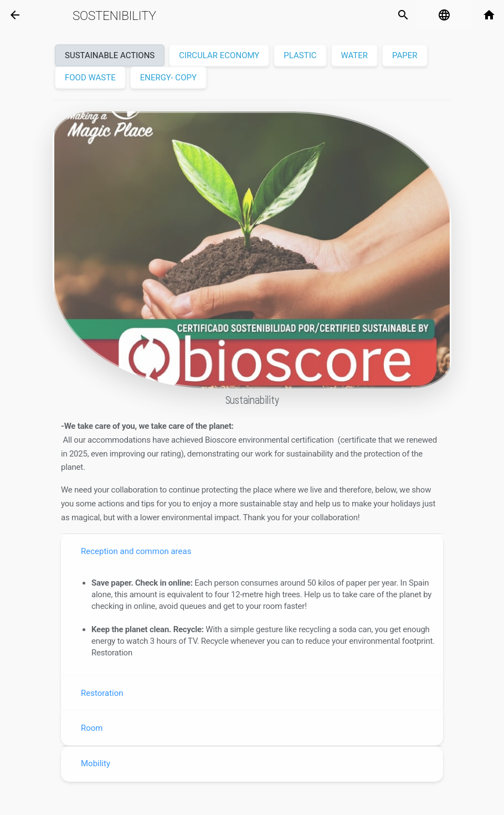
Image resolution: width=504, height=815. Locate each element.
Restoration (102, 693)
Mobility (96, 763)
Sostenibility (114, 16)
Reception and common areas (136, 551)
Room (92, 728)
